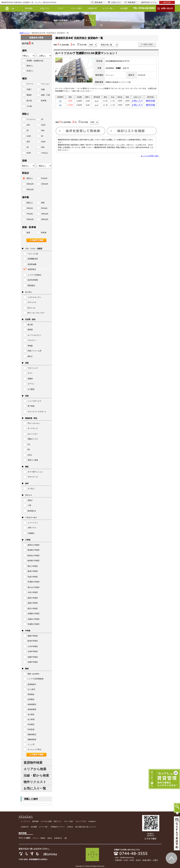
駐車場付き (58, 838)
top (13, 8)
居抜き (50, 838)
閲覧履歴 (130, 2)
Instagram (92, 821)
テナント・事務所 (39, 838)
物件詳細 (150, 101)
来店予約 (167, 2)
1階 (65, 838)
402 (60, 106)
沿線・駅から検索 (36, 775)
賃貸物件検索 (33, 763)
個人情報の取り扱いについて (86, 827)
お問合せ (70, 827)
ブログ (60, 8)
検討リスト (58, 821)
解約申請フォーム (149, 2)
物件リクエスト (35, 782)
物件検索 (29, 8)
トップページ (25, 821)
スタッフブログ (81, 821)
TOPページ (24, 33)
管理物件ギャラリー (58, 827)
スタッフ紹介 (76, 8)
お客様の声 (92, 8)
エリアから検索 (35, 769)
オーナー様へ (108, 8)
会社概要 (124, 8)
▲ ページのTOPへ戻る (150, 158)
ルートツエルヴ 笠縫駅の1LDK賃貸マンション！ (86, 53)
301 (60, 101)
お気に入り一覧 (35, 788)
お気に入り (45, 8)
